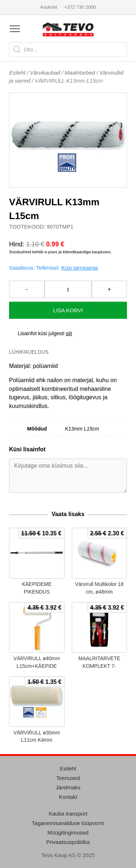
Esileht (17, 73)
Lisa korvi (68, 310)
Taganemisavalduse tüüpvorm (68, 823)
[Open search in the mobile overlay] (68, 49)
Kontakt (68, 797)
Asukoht (49, 7)
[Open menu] (15, 29)
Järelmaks (68, 787)
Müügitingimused (68, 833)
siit (69, 333)
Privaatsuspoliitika (68, 842)
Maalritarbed (80, 73)
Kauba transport (68, 814)
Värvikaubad (45, 73)
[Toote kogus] (68, 289)
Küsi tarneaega (80, 268)
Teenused (68, 778)
